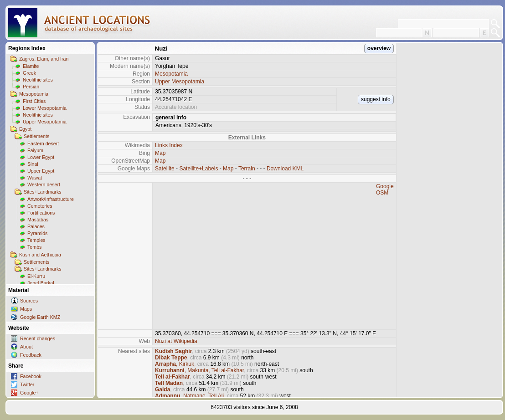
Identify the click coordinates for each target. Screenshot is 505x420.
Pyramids (37, 233)
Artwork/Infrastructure (51, 199)
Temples (36, 240)
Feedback (31, 355)
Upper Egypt (41, 171)
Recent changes (38, 338)
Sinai (33, 164)
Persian (31, 87)
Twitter (27, 384)
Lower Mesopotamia (45, 108)
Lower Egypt (41, 157)
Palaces (36, 226)
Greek (29, 73)
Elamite (31, 66)
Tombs (34, 247)
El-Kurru (36, 276)
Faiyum (35, 150)
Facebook (31, 376)
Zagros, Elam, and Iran (44, 59)
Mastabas (38, 220)
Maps (26, 309)
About (26, 347)
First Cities (34, 101)
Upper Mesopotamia (45, 122)
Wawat (35, 178)
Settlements (36, 136)
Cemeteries (40, 206)
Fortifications (41, 213)
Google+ (29, 393)
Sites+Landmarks (43, 192)
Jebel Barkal (41, 283)
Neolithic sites (38, 80)
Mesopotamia (34, 94)
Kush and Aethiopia (40, 255)
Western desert (44, 184)
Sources (29, 301)
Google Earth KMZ (40, 317)
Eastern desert (43, 143)
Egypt (25, 129)
